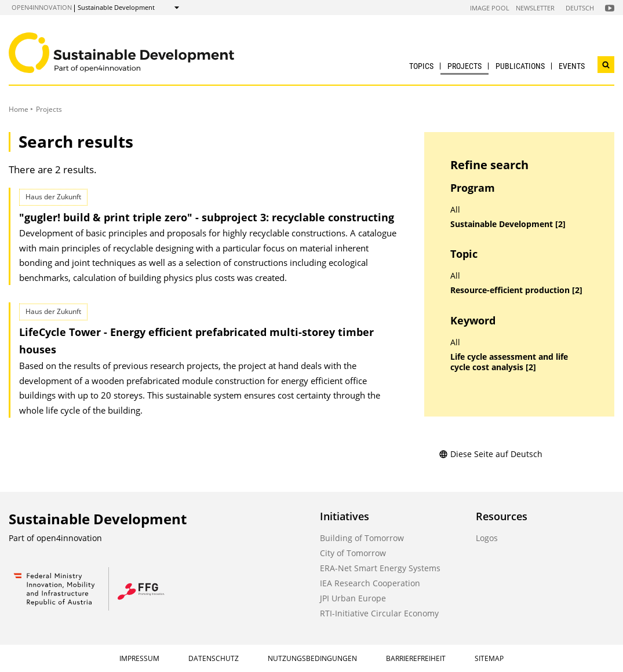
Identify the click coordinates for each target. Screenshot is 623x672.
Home (19, 109)
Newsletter (535, 8)
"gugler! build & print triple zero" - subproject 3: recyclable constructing (207, 217)
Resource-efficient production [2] (516, 290)
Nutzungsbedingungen (312, 658)
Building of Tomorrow (362, 538)
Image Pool (490, 8)
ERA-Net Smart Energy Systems (380, 568)
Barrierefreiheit (416, 658)
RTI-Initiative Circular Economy (379, 613)
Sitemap (489, 658)
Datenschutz (214, 658)
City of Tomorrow (353, 553)
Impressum (139, 658)
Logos (487, 538)
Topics (421, 66)
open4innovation (42, 7)
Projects (464, 66)
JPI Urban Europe (353, 598)
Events (572, 66)
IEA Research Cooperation (370, 583)
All (455, 210)
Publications (520, 66)
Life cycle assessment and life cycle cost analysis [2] (509, 362)
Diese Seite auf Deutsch (491, 454)
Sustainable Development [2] (508, 224)
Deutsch (580, 8)
